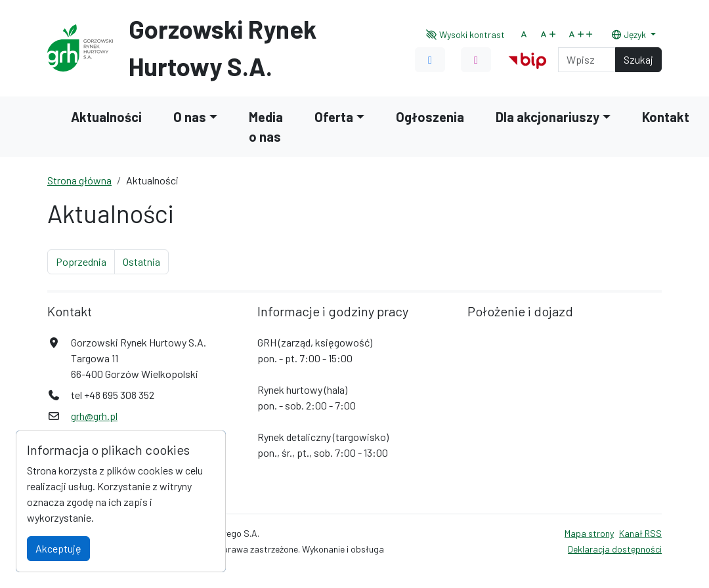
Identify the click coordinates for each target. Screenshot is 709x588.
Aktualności (106, 117)
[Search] (587, 60)
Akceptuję (58, 548)
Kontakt (666, 117)
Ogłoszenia (430, 117)
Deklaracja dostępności (615, 549)
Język (630, 34)
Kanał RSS (640, 533)
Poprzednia (85, 261)
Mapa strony (589, 533)
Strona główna (79, 180)
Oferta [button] (334, 117)
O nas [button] (190, 117)
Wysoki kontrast (466, 34)
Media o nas (266, 127)
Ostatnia (146, 261)
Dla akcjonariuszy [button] (548, 117)
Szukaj (638, 59)
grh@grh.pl (94, 416)
